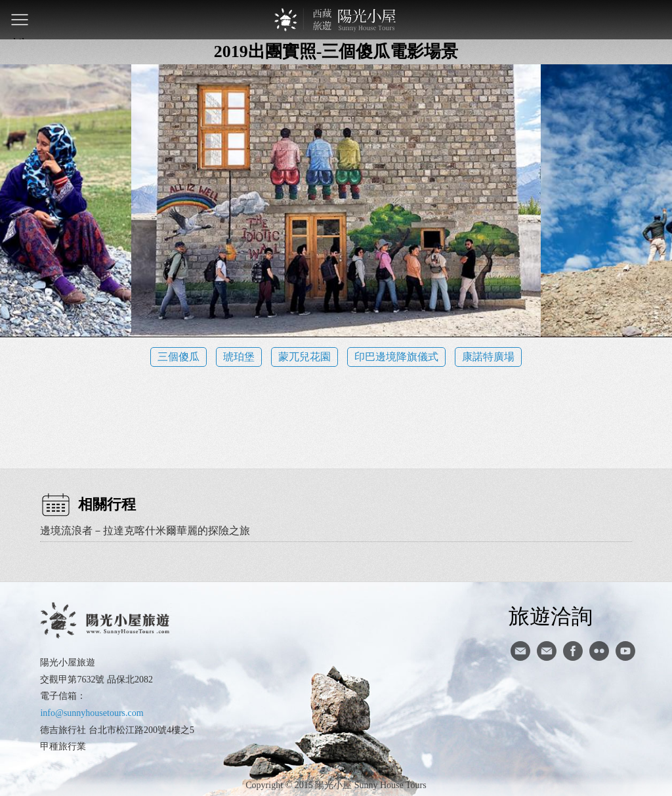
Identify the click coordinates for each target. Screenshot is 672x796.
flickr (599, 651)
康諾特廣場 (488, 357)
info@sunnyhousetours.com (92, 713)
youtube (625, 651)
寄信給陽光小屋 (520, 651)
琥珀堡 (239, 357)
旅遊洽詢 (551, 616)
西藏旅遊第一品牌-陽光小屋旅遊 (336, 20)
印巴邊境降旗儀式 (396, 357)
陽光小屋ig (547, 651)
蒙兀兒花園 (304, 357)
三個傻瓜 (178, 357)
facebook (573, 651)
